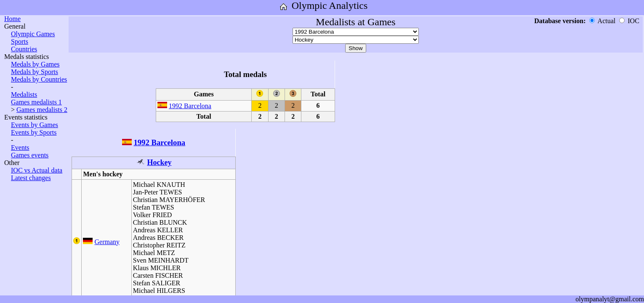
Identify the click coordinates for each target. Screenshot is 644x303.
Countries (24, 49)
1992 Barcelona (190, 106)
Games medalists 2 (42, 110)
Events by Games (35, 125)
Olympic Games (33, 34)
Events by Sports (34, 132)
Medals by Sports (35, 72)
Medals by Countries (39, 79)
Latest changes (31, 178)
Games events (30, 155)
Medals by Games (35, 64)
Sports (20, 41)
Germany (107, 242)
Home (12, 19)
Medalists (24, 94)
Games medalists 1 (36, 102)
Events (20, 148)
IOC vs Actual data (37, 170)
